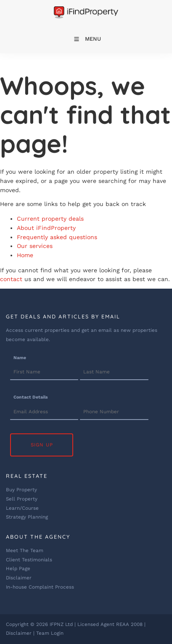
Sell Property (22, 499)
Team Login (50, 633)
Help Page (18, 568)
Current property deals (50, 219)
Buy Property (21, 490)
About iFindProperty (46, 228)
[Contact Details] (44, 412)
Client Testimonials (29, 560)
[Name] (44, 372)
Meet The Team (25, 550)
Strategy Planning (27, 517)
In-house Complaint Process (40, 587)
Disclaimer (19, 578)
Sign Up (42, 445)
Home (25, 255)
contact (11, 279)
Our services (35, 246)
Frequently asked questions (57, 237)
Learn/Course (22, 508)
